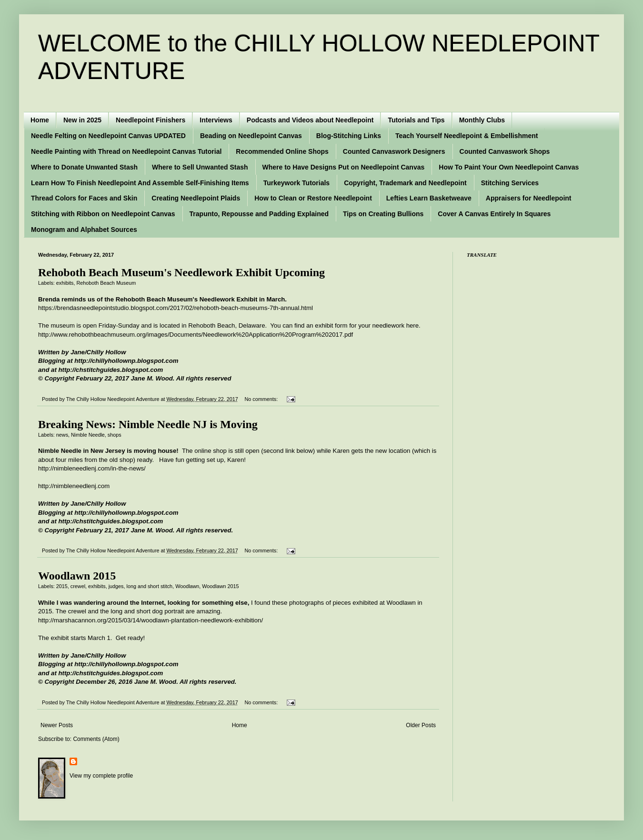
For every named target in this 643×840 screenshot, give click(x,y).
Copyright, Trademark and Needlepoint (405, 183)
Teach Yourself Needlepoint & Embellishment (467, 136)
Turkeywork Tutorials (297, 183)
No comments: (262, 399)
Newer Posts (57, 725)
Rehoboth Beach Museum (106, 283)
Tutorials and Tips (416, 120)
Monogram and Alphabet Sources (84, 230)
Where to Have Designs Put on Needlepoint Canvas (344, 167)
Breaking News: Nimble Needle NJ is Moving (148, 424)
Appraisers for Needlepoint (529, 198)
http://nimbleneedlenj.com (74, 486)
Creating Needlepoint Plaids (196, 198)
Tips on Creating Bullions (383, 214)
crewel (78, 586)
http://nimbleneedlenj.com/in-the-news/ (92, 468)
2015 (62, 586)
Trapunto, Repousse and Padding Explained (259, 214)
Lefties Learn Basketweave (429, 198)
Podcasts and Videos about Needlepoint (310, 120)
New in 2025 (82, 120)
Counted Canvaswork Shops (505, 151)
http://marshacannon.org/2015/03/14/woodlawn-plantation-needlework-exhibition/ (151, 620)
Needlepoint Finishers (151, 120)
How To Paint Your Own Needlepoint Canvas (509, 167)
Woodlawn (187, 586)
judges (116, 586)
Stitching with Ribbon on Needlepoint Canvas (103, 214)
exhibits (65, 283)
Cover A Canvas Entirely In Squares (494, 214)
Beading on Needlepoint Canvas (251, 136)
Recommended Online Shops (282, 151)
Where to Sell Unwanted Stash (200, 167)
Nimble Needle (88, 435)
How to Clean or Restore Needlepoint (313, 198)
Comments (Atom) (96, 739)
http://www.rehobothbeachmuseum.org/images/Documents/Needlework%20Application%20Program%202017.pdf (196, 335)
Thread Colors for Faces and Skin (84, 198)
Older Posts (421, 725)
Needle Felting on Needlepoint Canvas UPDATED (108, 136)
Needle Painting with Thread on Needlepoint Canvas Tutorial (126, 151)
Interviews (216, 120)
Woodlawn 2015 (77, 576)
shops (115, 435)
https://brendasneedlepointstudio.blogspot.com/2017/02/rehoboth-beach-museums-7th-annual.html (176, 308)
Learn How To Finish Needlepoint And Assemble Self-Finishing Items (140, 183)
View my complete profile (101, 776)
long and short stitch (150, 586)
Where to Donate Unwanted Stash (84, 167)
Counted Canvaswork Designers (394, 151)
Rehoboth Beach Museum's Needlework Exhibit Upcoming (181, 272)
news (62, 435)
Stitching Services (510, 183)
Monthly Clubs (482, 120)
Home (40, 120)
